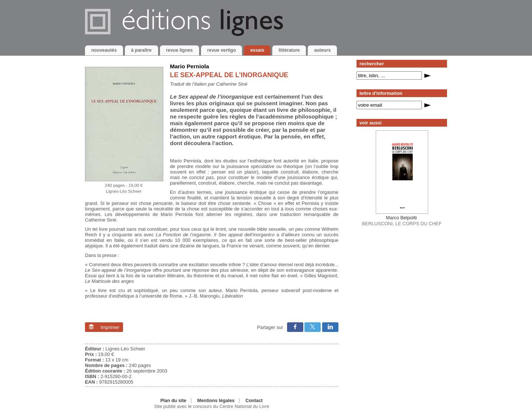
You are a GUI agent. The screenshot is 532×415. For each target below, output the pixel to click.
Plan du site (173, 401)
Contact (254, 401)
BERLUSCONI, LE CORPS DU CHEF (402, 220)
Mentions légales (216, 401)
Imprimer (104, 327)
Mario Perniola (190, 66)
